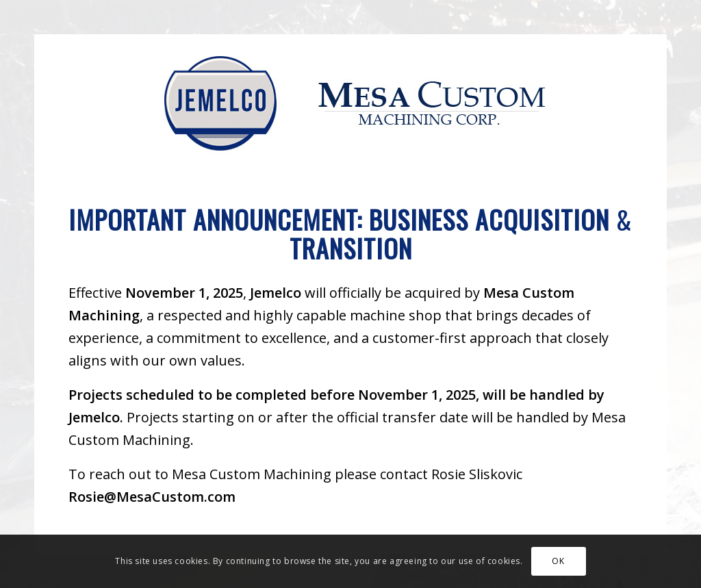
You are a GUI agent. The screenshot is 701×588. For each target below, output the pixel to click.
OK (558, 561)
